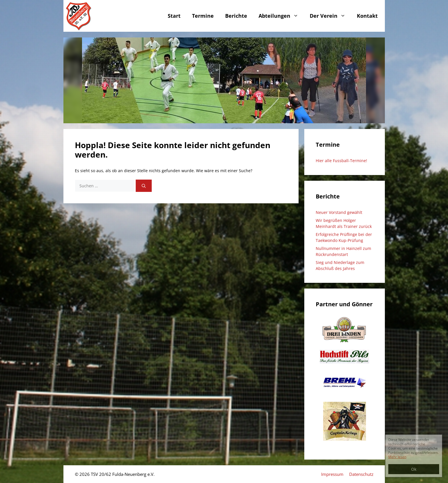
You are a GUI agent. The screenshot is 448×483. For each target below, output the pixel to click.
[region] (224, 80)
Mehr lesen (397, 457)
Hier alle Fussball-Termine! (341, 161)
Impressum (332, 474)
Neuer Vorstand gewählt (339, 212)
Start (174, 16)
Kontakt (367, 16)
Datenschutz (361, 474)
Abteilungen (281, 16)
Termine (203, 16)
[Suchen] (144, 186)
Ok (414, 469)
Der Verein (330, 16)
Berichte (236, 16)
